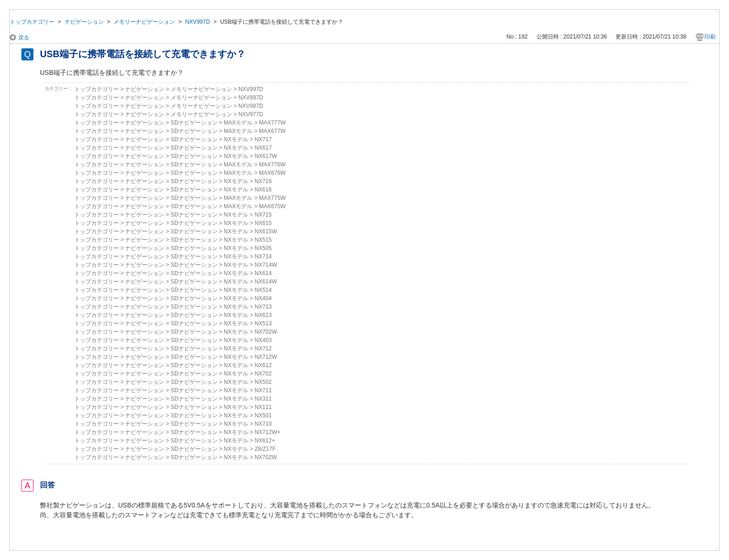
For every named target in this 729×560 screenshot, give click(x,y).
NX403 (263, 340)
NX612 (263, 365)
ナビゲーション (84, 22)
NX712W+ (268, 432)
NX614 (263, 273)
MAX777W (272, 123)
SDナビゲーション (194, 123)
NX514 (263, 290)
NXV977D (251, 114)
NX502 (263, 382)
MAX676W (272, 173)
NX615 (263, 223)
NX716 (263, 181)
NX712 (263, 349)
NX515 (263, 240)
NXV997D (198, 22)
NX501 (263, 415)
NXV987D (251, 106)
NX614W (266, 282)
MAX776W (272, 165)
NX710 (263, 424)
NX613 (263, 315)
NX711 (263, 390)
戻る (24, 38)
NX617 (263, 148)
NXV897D (251, 98)
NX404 (263, 298)
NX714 (263, 257)
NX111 (263, 407)
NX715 (263, 215)
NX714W (266, 265)
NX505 (263, 248)
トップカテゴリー (32, 22)
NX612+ (265, 441)
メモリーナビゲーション (144, 22)
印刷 (710, 37)
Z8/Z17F (265, 449)
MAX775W (272, 198)
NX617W (266, 156)
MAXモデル (238, 123)
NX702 (263, 374)
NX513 (263, 323)
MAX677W (272, 131)
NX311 (263, 399)
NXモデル (236, 139)
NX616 (263, 190)
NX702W (266, 332)
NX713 (263, 307)
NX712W (266, 357)
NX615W (266, 231)
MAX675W (272, 206)
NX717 (263, 139)
